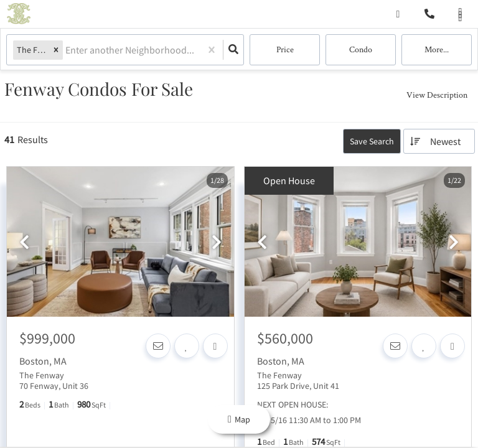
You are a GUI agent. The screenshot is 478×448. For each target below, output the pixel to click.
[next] (217, 243)
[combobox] (66, 50)
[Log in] (398, 14)
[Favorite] (187, 346)
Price (285, 50)
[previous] (24, 243)
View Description (437, 95)
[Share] (215, 346)
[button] (56, 50)
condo (361, 50)
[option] (120, 242)
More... (437, 50)
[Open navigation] (460, 15)
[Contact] (158, 346)
